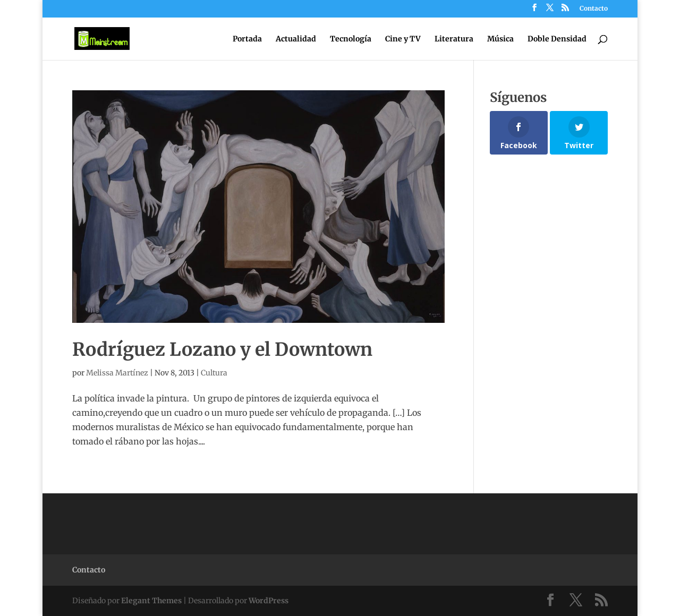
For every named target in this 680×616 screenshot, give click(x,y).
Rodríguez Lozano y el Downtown (222, 349)
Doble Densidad (557, 39)
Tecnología (351, 39)
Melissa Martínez (117, 373)
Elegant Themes (151, 601)
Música (500, 39)
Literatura (454, 39)
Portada (247, 39)
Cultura (214, 373)
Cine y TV (403, 39)
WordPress (269, 601)
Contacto (594, 9)
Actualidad (296, 39)
